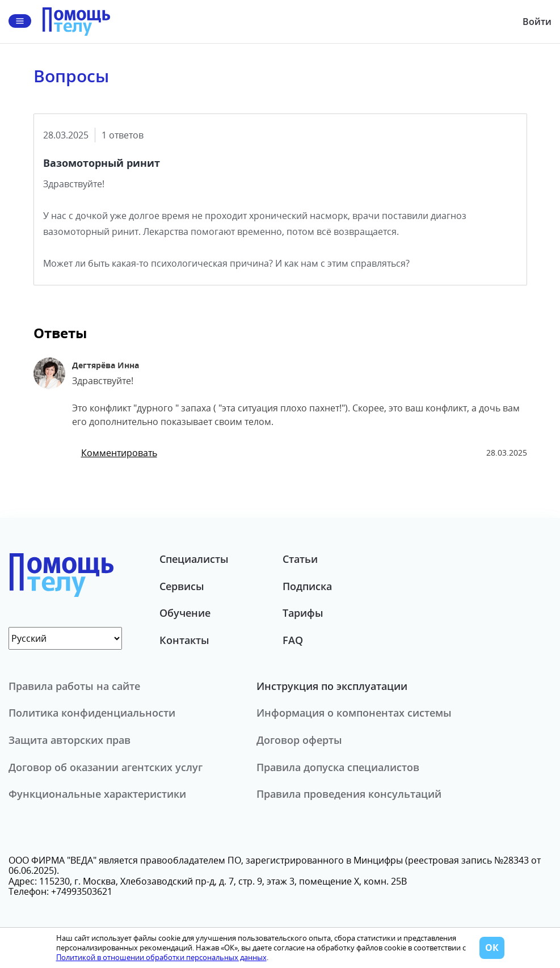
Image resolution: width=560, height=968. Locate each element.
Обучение (185, 613)
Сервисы (182, 586)
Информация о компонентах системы (354, 713)
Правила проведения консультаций (349, 794)
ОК (492, 948)
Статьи (300, 559)
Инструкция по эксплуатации (332, 686)
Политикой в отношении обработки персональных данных (161, 957)
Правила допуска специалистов (338, 767)
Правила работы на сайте (74, 686)
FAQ (293, 640)
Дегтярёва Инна (106, 365)
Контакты (184, 640)
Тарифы (303, 613)
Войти (537, 22)
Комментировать (119, 453)
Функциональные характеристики (97, 794)
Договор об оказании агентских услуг (106, 767)
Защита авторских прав (70, 740)
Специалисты (194, 559)
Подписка (307, 586)
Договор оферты (299, 740)
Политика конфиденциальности (92, 713)
